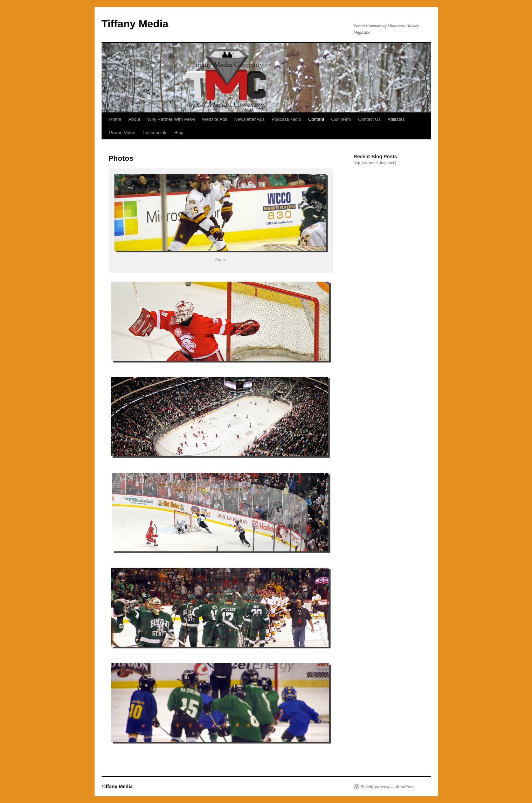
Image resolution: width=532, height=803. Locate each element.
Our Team (341, 119)
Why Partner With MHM (171, 119)
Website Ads (215, 119)
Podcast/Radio (286, 119)
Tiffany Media (135, 24)
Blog (179, 133)
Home (115, 119)
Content (316, 119)
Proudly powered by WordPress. (388, 787)
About (134, 119)
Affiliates (396, 119)
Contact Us (369, 119)
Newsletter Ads (250, 119)
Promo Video (122, 133)
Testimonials (155, 133)
